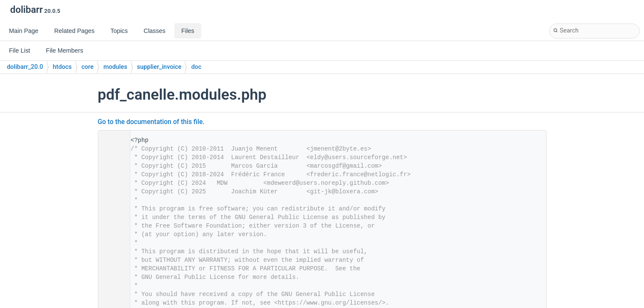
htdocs (62, 67)
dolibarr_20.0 (25, 67)
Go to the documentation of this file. (151, 122)
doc (196, 67)
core (88, 67)
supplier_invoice (159, 67)
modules (115, 67)
